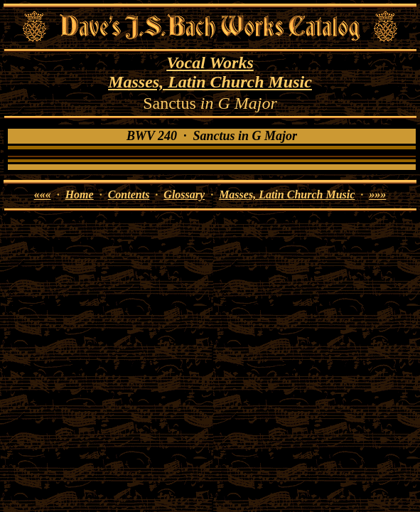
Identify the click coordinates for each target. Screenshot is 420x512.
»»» (377, 194)
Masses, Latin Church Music (210, 82)
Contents (129, 194)
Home (80, 194)
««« (43, 194)
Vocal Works (210, 63)
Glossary (184, 194)
